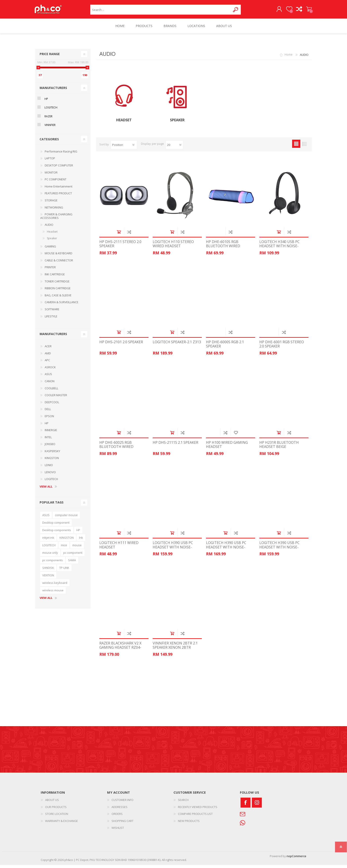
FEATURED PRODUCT (58, 196)
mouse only (50, 556)
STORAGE (51, 203)
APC (47, 363)
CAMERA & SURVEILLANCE (62, 305)
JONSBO (50, 447)
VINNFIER (50, 128)
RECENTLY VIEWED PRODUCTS (198, 810)
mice (64, 548)
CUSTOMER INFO (122, 803)
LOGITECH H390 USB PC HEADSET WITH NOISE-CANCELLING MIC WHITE (280, 550)
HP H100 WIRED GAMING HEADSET (227, 448)
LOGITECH (51, 111)
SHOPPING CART (307, 11)
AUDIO (49, 228)
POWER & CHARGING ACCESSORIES (56, 219)
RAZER (48, 119)
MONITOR (51, 176)
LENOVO (50, 475)
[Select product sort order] (124, 148)
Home (289, 58)
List (304, 147)
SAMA (72, 563)
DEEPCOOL (52, 405)
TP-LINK (64, 571)
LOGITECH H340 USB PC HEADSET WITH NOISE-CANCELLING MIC (280, 249)
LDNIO (49, 468)
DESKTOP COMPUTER (59, 168)
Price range (50, 57)
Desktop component (56, 526)
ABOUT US (52, 803)
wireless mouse (53, 593)
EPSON (49, 419)
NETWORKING (54, 210)
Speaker (177, 123)
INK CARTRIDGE (55, 277)
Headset (124, 123)
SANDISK (48, 571)
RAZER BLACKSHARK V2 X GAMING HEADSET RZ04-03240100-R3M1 (120, 651)
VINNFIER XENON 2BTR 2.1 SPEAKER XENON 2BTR (175, 648)
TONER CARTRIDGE (57, 284)
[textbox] (161, 11)
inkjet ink (48, 541)
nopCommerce (296, 859)
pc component (73, 556)
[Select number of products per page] (174, 148)
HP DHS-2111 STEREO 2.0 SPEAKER (120, 247)
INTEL (48, 440)
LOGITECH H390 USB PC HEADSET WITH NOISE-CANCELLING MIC (173, 550)
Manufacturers (53, 91)
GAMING (50, 249)
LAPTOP (50, 161)
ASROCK (50, 370)
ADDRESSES (120, 810)
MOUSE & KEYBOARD (59, 256)
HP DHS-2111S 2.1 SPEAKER (175, 446)
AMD (48, 356)
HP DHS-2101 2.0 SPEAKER (121, 345)
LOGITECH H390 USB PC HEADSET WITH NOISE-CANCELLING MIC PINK (226, 550)
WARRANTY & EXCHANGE (62, 824)
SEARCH (183, 803)
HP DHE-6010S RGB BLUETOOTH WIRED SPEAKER (223, 249)
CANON (50, 384)
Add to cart (119, 235)
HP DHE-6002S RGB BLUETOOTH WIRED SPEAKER (116, 450)
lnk (81, 541)
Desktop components (57, 533)
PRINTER (50, 270)
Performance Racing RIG (61, 154)
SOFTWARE (52, 312)
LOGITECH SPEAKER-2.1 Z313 (177, 345)
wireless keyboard (55, 586)
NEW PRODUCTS (189, 824)
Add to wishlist (236, 436)
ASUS (48, 377)
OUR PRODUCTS (56, 810)
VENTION (48, 578)
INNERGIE (51, 433)
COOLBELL (51, 391)
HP (46, 102)
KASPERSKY (52, 454)
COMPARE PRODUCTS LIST (195, 817)
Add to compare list (129, 235)
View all (46, 490)
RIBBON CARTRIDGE (58, 291)
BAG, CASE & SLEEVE (58, 298)
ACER (48, 349)
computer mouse (66, 518)
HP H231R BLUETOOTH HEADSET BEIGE (279, 448)
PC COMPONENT (56, 182)
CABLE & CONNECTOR (59, 263)
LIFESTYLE (51, 319)
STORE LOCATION (57, 817)
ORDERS (117, 817)
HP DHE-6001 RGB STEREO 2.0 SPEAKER (282, 347)
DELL (48, 412)
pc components (53, 563)
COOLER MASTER (56, 398)
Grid (296, 147)
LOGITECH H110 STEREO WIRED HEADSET (173, 247)
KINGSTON (52, 461)
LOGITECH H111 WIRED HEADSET (119, 548)
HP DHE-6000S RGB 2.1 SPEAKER (225, 347)
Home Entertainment (59, 189)
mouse (77, 548)
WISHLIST (118, 831)
